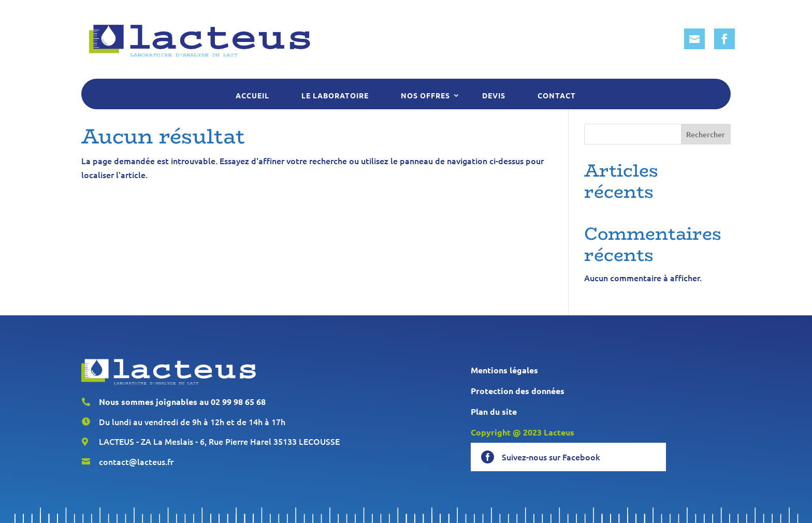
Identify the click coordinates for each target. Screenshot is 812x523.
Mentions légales (504, 370)
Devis (494, 95)
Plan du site (494, 411)
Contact (557, 95)
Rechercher (706, 134)
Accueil (252, 95)
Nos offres (425, 95)
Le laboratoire (335, 95)
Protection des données (518, 391)
